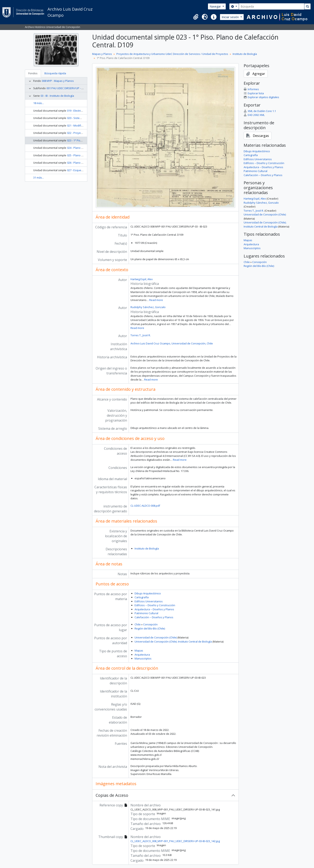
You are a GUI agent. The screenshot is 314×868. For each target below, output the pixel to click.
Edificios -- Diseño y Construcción (155, 605)
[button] (196, 17)
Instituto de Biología (245, 54)
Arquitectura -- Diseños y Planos (154, 609)
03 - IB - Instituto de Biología (57, 96)
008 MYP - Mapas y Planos (58, 81)
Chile (138, 624)
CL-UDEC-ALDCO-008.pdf (145, 506)
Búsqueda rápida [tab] (55, 73)
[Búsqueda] (272, 6)
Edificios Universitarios (149, 601)
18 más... (39, 103)
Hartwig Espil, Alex (142, 279)
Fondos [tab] (33, 73)
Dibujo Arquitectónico (148, 593)
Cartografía (142, 597)
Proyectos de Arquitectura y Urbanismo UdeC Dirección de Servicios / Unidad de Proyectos (172, 54)
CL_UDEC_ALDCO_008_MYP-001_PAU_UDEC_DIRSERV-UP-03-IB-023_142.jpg (175, 841)
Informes (251, 89)
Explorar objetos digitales (261, 97)
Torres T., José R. (141, 335)
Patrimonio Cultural (146, 613)
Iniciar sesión (231, 17)
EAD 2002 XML (254, 115)
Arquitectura (142, 655)
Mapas (139, 650)
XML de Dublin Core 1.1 (260, 111)
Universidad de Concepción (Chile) (156, 637)
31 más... (39, 178)
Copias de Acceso (112, 795)
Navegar (216, 6)
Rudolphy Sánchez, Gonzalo (148, 307)
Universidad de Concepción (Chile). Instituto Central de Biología (173, 642)
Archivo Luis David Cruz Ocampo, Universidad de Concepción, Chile (172, 343)
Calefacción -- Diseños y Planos (154, 617)
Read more (156, 300)
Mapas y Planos (102, 54)
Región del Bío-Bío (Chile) (150, 628)
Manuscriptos (143, 658)
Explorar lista (254, 93)
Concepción (150, 624)
